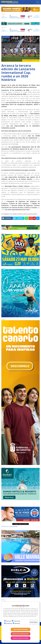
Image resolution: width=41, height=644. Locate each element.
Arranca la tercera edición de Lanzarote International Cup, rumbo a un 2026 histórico (18, 73)
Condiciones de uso (18, 634)
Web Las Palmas (24, 637)
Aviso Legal (6, 634)
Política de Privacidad (32, 634)
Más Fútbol (6, 37)
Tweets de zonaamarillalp (9, 526)
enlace (11, 214)
